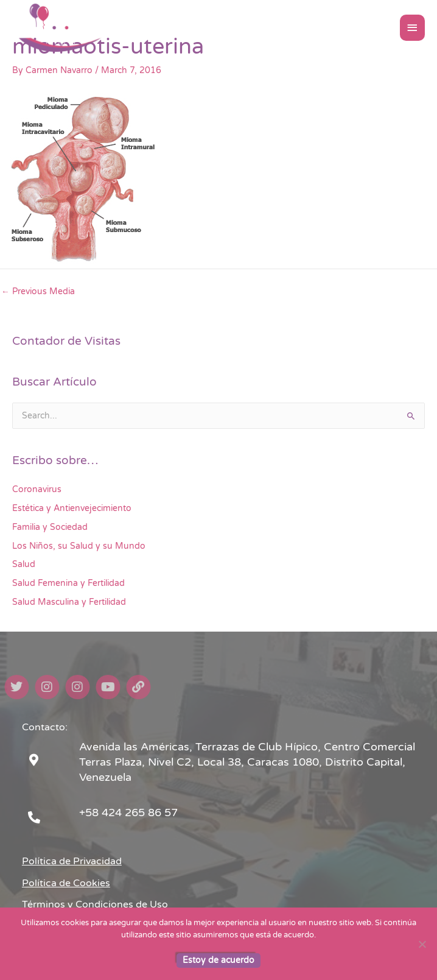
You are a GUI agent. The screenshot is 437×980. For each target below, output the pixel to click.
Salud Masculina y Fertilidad (69, 602)
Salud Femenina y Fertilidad (68, 583)
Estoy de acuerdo (218, 960)
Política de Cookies (66, 883)
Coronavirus (37, 489)
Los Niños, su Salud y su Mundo (79, 546)
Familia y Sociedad (50, 527)
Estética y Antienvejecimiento (72, 508)
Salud (24, 564)
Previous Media (38, 291)
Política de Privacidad (72, 861)
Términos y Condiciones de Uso (95, 904)
